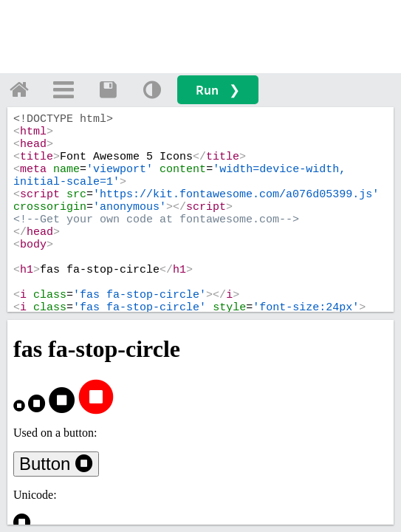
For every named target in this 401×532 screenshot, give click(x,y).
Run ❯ (218, 90)
